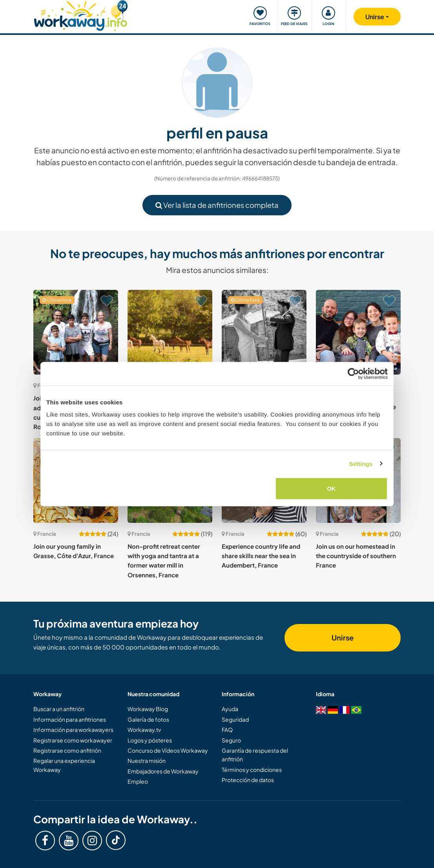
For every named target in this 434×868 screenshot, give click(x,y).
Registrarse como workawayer (73, 740)
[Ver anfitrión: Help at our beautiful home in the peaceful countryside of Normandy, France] (170, 332)
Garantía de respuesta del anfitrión (255, 755)
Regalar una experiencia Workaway (64, 765)
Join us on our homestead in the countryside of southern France (356, 556)
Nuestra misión (147, 761)
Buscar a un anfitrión (59, 709)
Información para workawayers (73, 730)
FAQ (227, 730)
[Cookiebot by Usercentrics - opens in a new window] (353, 373)
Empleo (138, 781)
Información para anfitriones (70, 719)
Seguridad (235, 719)
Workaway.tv (144, 730)
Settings (361, 463)
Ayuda (230, 709)
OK (331, 489)
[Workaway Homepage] (81, 15)
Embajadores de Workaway (163, 771)
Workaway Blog (148, 709)
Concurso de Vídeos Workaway (168, 750)
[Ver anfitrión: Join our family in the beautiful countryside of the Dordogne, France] (358, 332)
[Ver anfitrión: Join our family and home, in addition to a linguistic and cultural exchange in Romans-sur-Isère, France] (76, 332)
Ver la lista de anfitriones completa (217, 205)
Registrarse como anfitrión (67, 750)
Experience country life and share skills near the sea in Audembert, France (261, 556)
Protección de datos (248, 780)
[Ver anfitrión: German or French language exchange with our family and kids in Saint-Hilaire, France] (264, 332)
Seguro (231, 740)
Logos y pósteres (150, 740)
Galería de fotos (148, 719)
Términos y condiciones (252, 770)
